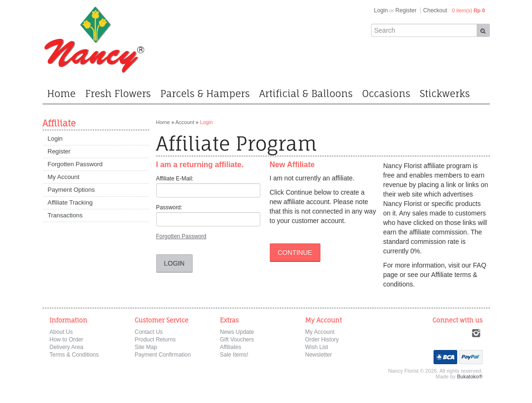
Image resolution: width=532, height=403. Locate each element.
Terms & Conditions (74, 355)
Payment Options (71, 190)
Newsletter (319, 355)
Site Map (146, 347)
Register (406, 10)
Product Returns (155, 340)
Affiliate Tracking (70, 202)
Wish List (317, 347)
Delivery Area (66, 347)
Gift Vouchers (237, 340)
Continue (295, 252)
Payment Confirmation (163, 355)
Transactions (65, 215)
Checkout (435, 10)
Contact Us (149, 332)
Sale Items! (234, 355)
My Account (64, 177)
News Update (237, 332)
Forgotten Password (75, 164)
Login (381, 10)
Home (163, 122)
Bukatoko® (470, 376)
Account (185, 122)
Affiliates (231, 347)
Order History (322, 340)
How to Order (66, 340)
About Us (61, 332)
